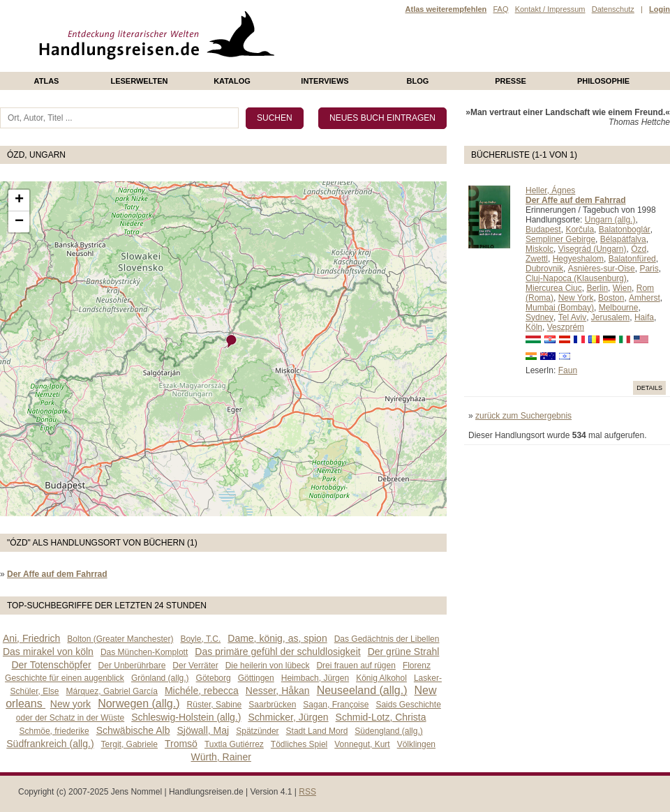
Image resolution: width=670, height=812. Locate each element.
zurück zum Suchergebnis (523, 416)
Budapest (543, 230)
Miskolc (539, 249)
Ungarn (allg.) (610, 220)
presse (511, 81)
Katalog (232, 81)
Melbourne (619, 308)
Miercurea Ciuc (554, 288)
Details (649, 388)
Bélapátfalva (623, 239)
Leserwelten (139, 81)
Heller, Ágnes (550, 190)
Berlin (597, 288)
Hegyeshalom (578, 259)
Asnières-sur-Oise (602, 269)
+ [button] (19, 200)
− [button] (19, 222)
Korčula (580, 230)
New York (576, 298)
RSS (307, 792)
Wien (622, 288)
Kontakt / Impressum (550, 9)
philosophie (603, 81)
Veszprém (566, 327)
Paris (649, 269)
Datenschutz (613, 9)
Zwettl (537, 259)
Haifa (644, 317)
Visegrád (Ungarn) (593, 249)
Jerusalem (610, 317)
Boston (611, 298)
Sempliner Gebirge (560, 239)
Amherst (645, 298)
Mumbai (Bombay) (560, 308)
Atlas (47, 81)
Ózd (639, 249)
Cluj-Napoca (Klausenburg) (576, 278)
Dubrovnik (544, 269)
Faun (568, 370)
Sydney (539, 317)
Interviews (325, 81)
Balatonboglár (625, 230)
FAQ (500, 9)
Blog (418, 81)
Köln (534, 327)
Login (660, 9)
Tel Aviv (572, 317)
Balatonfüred (632, 259)
